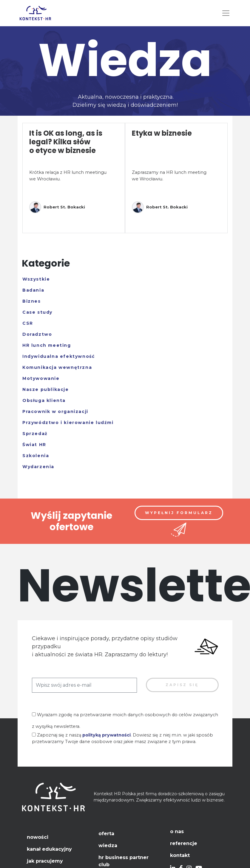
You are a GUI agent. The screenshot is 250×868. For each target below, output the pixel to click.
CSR (28, 323)
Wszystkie (36, 279)
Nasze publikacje (46, 389)
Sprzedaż (35, 434)
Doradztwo (37, 334)
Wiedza (108, 845)
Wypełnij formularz (179, 513)
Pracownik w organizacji (55, 411)
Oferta (106, 834)
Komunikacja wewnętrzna (57, 367)
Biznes (32, 301)
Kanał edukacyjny (49, 849)
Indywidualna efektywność (58, 356)
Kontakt (180, 855)
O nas (177, 831)
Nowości (38, 837)
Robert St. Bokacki (57, 207)
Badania (33, 290)
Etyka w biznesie (162, 133)
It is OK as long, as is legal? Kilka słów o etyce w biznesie (66, 142)
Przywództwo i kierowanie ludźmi (68, 423)
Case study (37, 312)
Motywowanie (41, 378)
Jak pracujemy (45, 861)
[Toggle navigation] (226, 13)
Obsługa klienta (44, 400)
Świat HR (34, 445)
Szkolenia (36, 456)
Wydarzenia (38, 467)
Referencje (184, 843)
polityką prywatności (107, 735)
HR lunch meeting (47, 345)
